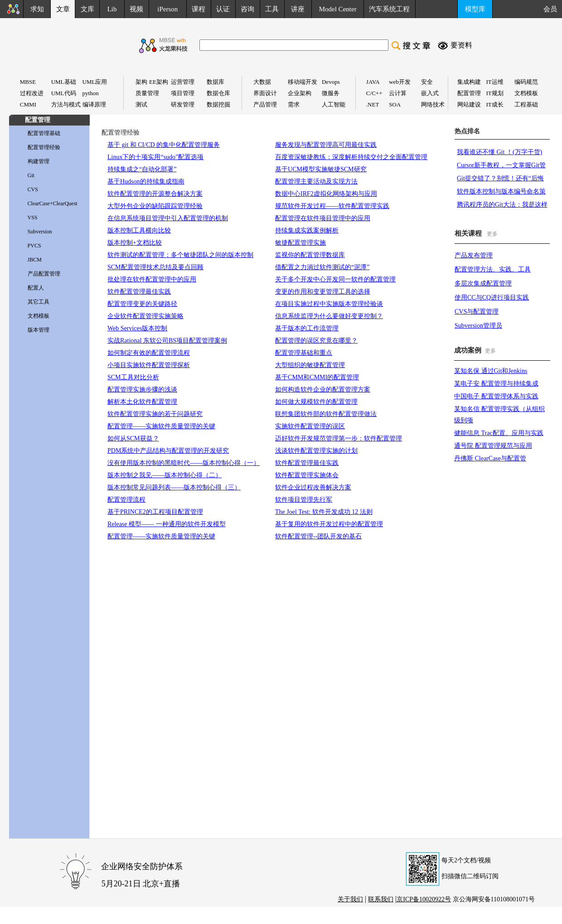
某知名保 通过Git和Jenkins (491, 371)
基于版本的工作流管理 (307, 328)
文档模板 (39, 316)
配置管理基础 (44, 133)
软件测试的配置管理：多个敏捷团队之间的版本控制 (180, 255)
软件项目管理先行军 (304, 500)
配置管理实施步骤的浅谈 (142, 389)
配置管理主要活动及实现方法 (316, 181)
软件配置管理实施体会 (307, 475)
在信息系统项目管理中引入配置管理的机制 (168, 218)
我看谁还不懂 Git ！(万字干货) (499, 152)
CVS (33, 189)
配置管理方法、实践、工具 (493, 269)
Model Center (338, 9)
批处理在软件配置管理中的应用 (152, 279)
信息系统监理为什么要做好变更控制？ (329, 316)
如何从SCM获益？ (133, 438)
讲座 (298, 9)
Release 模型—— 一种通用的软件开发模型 (167, 524)
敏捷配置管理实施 (300, 243)
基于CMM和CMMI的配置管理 (317, 377)
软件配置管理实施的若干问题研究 (155, 414)
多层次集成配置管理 (483, 283)
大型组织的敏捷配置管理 (310, 365)
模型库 (475, 9)
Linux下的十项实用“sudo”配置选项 (155, 157)
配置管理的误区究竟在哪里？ (316, 341)
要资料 (461, 45)
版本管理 (39, 330)
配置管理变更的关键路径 (142, 304)
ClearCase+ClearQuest (53, 203)
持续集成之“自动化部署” (142, 169)
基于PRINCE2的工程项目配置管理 (155, 512)
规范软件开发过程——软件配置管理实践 (332, 206)
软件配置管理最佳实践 (139, 292)
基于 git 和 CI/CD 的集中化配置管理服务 (164, 145)
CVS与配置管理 (477, 312)
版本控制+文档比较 (135, 243)
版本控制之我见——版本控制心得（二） (165, 475)
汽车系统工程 (389, 9)
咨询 (247, 9)
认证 (223, 9)
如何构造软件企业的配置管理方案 (323, 389)
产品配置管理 (44, 274)
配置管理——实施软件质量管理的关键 (161, 426)
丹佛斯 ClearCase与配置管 (490, 458)
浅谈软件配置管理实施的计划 (316, 451)
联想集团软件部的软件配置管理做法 (326, 414)
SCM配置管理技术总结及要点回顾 (155, 267)
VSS (33, 218)
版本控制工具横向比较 (139, 230)
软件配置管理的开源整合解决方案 (155, 194)
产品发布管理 (474, 255)
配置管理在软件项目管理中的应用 (323, 218)
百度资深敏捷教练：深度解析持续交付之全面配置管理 (351, 157)
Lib (112, 9)
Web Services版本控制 (137, 328)
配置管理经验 (44, 147)
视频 (136, 9)
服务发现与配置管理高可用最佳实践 (326, 145)
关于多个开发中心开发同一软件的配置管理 (335, 279)
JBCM (35, 260)
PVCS (34, 246)
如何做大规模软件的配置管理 (316, 402)
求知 (37, 9)
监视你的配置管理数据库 (310, 255)
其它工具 (39, 302)
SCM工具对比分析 (133, 377)
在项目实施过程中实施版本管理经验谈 (329, 304)
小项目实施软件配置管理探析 (149, 365)
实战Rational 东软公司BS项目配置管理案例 (167, 341)
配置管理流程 (126, 500)
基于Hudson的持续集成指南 (146, 181)
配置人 (36, 288)
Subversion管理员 (478, 326)
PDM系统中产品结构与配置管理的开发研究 (168, 451)
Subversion (40, 232)
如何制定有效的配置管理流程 (149, 353)
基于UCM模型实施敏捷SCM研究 (321, 169)
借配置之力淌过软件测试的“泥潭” (322, 267)
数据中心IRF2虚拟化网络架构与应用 (326, 194)
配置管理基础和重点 (304, 353)
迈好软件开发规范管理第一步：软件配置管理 (339, 438)
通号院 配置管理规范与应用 (493, 446)
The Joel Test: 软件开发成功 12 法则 (324, 512)
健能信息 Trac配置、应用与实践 (499, 433)
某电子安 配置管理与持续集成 (496, 384)
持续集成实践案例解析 (307, 230)
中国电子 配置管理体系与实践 (496, 396)
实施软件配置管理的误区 (310, 426)
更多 (492, 234)
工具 (272, 9)
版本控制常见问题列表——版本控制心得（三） (174, 487)
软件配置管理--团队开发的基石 (318, 536)
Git (31, 175)
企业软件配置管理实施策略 (145, 316)
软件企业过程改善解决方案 (313, 487)
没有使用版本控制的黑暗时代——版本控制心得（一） (184, 463)
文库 (87, 9)
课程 (199, 9)
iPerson (167, 9)
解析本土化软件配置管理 (142, 402)
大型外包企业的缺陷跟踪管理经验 (155, 206)
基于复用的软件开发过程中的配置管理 (329, 524)
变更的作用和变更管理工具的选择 (323, 292)
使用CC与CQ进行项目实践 (492, 298)
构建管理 (39, 161)
